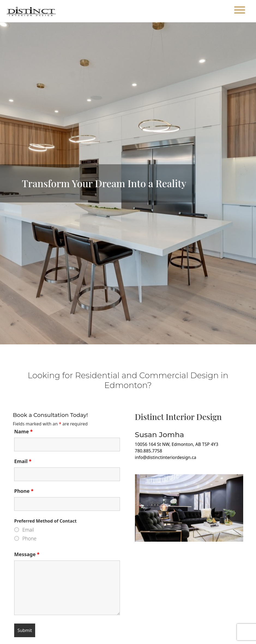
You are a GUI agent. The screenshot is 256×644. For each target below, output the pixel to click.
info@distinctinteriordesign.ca (166, 457)
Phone (24, 491)
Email (23, 461)
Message (27, 554)
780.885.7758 (149, 451)
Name (23, 431)
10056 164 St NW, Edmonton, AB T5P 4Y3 (177, 444)
